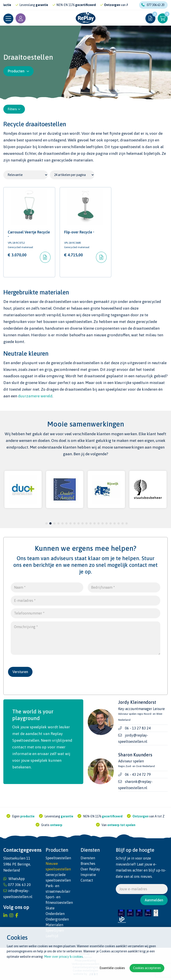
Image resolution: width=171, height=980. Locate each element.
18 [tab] (114, 523)
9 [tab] (78, 523)
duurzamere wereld (35, 396)
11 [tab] (86, 523)
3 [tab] (54, 523)
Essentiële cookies (112, 968)
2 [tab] (50, 523)
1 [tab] (46, 523)
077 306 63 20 (153, 5)
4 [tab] (58, 523)
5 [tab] (62, 523)
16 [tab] (106, 523)
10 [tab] (82, 523)
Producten (18, 71)
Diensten (88, 858)
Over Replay (90, 869)
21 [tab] (126, 523)
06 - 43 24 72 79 (138, 774)
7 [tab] (70, 523)
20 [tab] (122, 523)
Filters (14, 109)
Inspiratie (88, 875)
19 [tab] (118, 523)
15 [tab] (102, 523)
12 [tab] (90, 523)
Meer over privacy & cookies (63, 957)
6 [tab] (66, 523)
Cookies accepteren (147, 968)
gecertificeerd (92, 5)
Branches (88, 864)
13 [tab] (94, 523)
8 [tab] (74, 523)
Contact (87, 880)
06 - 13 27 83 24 (138, 728)
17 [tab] (110, 523)
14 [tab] (98, 523)
